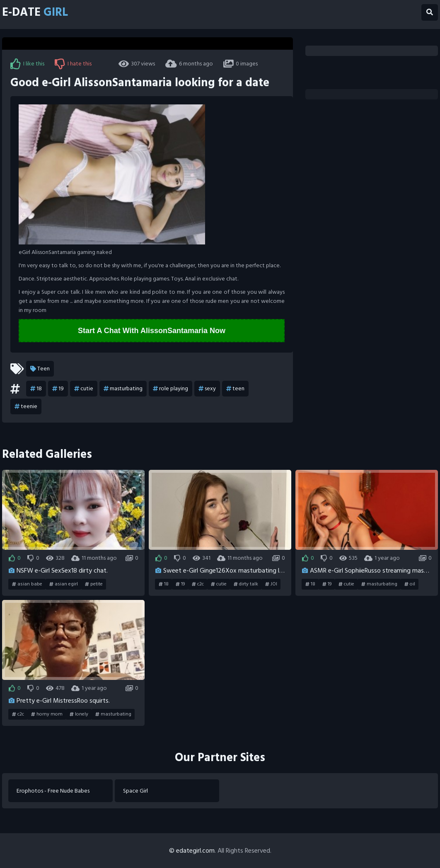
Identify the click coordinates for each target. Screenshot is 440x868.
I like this (27, 64)
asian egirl (64, 584)
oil (410, 584)
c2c (198, 584)
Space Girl (135, 791)
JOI (271, 584)
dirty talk (246, 584)
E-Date (35, 12)
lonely (79, 714)
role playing (170, 389)
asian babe (27, 584)
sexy (207, 389)
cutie (84, 389)
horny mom (47, 714)
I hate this (73, 64)
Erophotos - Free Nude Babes (53, 791)
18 (36, 389)
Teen (40, 369)
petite (94, 584)
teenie (26, 406)
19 (58, 389)
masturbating (123, 389)
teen (235, 389)
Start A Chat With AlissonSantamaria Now (152, 331)
